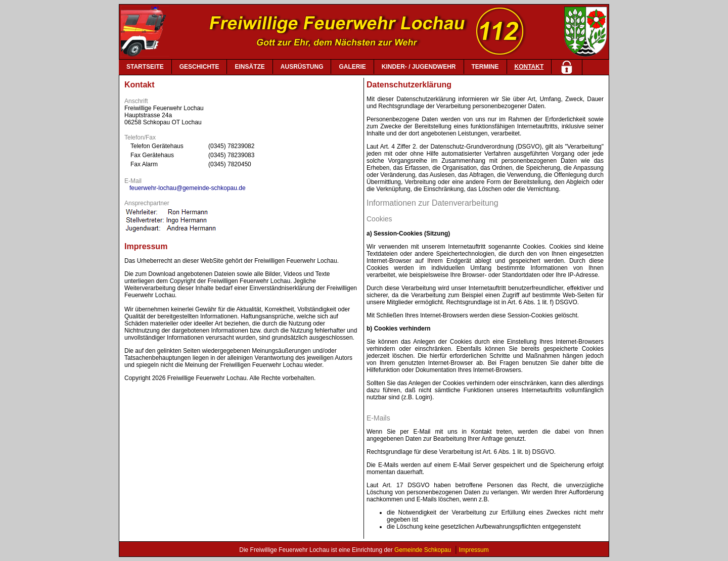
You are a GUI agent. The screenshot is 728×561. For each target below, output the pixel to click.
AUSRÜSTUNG (302, 67)
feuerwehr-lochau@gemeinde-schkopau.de (188, 188)
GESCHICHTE (199, 67)
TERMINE (485, 67)
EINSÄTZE (249, 67)
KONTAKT (529, 67)
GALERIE (352, 67)
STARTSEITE (145, 67)
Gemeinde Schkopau (423, 550)
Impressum (473, 550)
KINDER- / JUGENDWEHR (419, 67)
